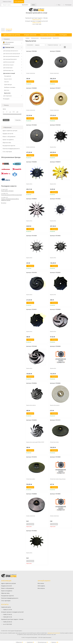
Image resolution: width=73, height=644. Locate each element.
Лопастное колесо (54, 442)
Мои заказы (41, 583)
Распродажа (63, 35)
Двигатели (7, 90)
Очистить (18, 120)
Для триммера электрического (11, 51)
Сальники (6, 82)
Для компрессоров (8, 68)
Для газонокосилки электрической (12, 54)
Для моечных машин (8, 65)
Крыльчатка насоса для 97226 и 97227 (35, 442)
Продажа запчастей (30, 35)
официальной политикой (54, 633)
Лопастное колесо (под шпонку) (58, 479)
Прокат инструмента (8, 140)
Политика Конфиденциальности (11, 149)
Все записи (4, 203)
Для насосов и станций (9, 73)
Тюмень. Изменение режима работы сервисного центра (10, 200)
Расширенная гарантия (9, 146)
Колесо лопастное (31, 73)
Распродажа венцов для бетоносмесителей (11, 195)
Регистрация (67, 5)
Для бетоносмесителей (9, 62)
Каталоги (6, 39)
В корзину (30, 81)
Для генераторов (7, 96)
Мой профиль (41, 586)
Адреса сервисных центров (12, 35)
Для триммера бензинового (10, 59)
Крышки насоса (8, 79)
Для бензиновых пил (8, 70)
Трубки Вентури (8, 85)
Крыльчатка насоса (31, 405)
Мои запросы (41, 588)
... (70, 35)
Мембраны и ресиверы (10, 87)
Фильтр (6, 105)
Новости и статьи (7, 2)
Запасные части (8, 47)
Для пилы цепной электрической (11, 56)
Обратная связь (7, 143)
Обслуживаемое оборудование (8, 43)
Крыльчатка (53, 147)
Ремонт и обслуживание (48, 35)
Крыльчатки (7, 93)
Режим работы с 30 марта (7, 191)
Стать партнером (19, 2)
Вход (58, 5)
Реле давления (8, 76)
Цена (12, 109)
